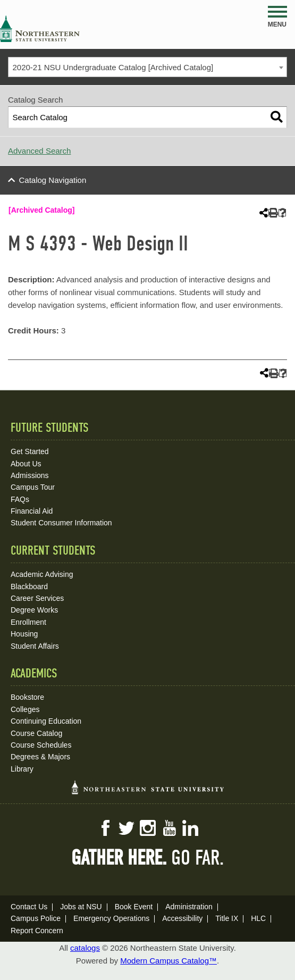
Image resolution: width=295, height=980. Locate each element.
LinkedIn (190, 828)
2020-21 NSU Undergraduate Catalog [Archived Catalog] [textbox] (113, 67)
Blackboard (29, 587)
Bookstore (27, 697)
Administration (189, 907)
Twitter (127, 828)
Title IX (227, 918)
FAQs (20, 499)
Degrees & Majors (40, 757)
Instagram (148, 828)
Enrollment (28, 622)
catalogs (85, 948)
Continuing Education (46, 721)
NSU (40, 29)
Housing (24, 634)
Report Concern (37, 931)
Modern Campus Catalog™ (168, 961)
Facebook (105, 828)
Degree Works (34, 610)
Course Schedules (41, 745)
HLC (258, 918)
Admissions (30, 475)
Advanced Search (39, 151)
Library (22, 769)
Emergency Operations (111, 918)
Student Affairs (35, 646)
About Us (26, 464)
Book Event (134, 907)
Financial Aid (32, 511)
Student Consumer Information (61, 523)
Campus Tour (33, 487)
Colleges (25, 709)
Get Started (30, 451)
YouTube (169, 828)
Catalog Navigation (53, 180)
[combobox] (147, 67)
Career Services (37, 598)
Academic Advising (42, 574)
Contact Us (29, 907)
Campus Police (36, 918)
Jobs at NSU (81, 907)
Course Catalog (36, 733)
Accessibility (182, 918)
